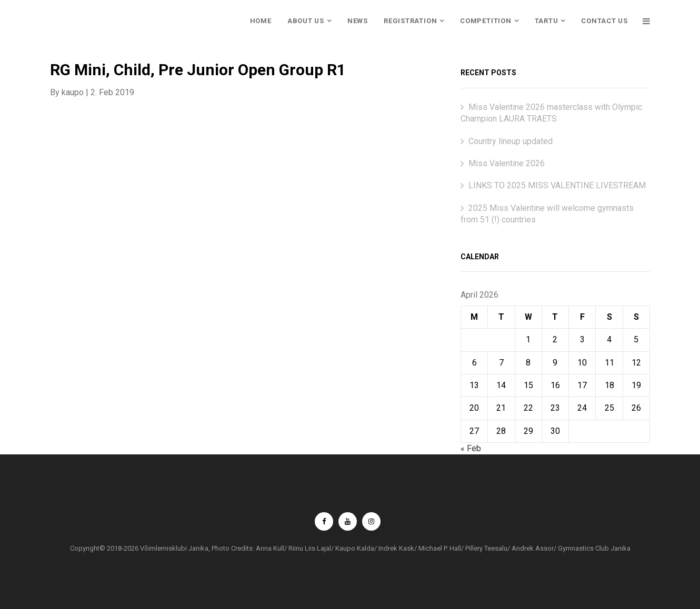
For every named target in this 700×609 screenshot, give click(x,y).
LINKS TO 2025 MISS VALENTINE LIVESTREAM (557, 185)
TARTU (547, 21)
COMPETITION (486, 21)
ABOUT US (306, 21)
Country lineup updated (511, 141)
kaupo (73, 92)
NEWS (358, 21)
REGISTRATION (410, 21)
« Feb (471, 448)
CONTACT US (604, 21)
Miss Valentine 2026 (507, 163)
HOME (261, 21)
